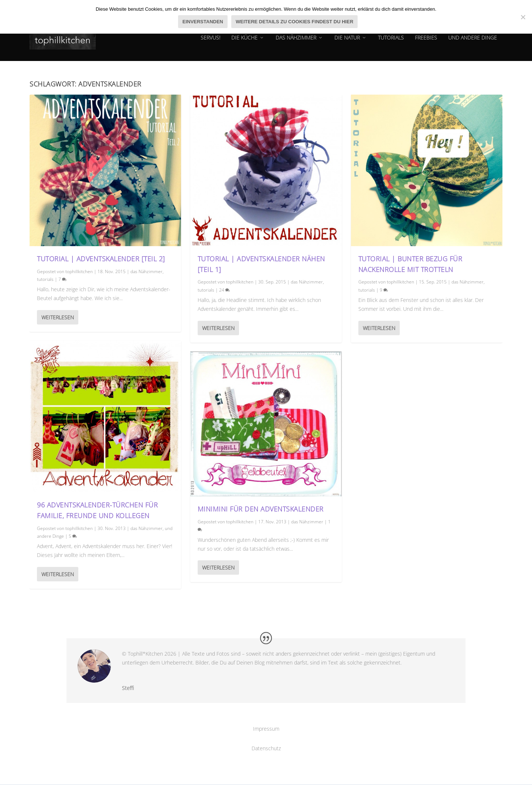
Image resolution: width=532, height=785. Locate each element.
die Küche (244, 42)
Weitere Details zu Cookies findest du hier (294, 22)
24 (224, 290)
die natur (347, 42)
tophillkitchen (79, 272)
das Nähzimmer (296, 42)
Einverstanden (203, 22)
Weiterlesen (58, 318)
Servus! (210, 42)
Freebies (426, 42)
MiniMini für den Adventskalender (261, 510)
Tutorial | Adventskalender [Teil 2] (101, 259)
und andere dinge (473, 42)
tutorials (391, 42)
